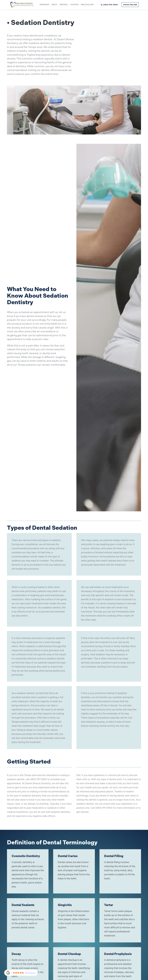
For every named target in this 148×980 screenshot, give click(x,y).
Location (74, 5)
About (54, 5)
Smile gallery (87, 5)
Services (64, 5)
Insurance (44, 5)
